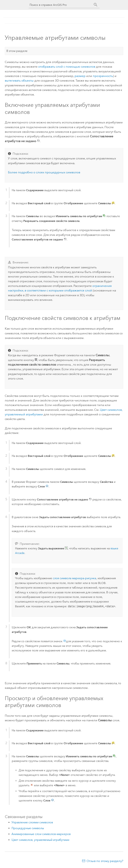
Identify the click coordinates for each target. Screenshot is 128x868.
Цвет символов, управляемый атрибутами (40, 840)
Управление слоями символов (32, 822)
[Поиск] (96, 5)
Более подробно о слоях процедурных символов (44, 172)
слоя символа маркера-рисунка (74, 578)
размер (80, 76)
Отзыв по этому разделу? (105, 861)
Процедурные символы (28, 828)
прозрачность (103, 76)
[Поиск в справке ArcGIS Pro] (61, 5)
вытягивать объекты (19, 80)
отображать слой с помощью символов (67, 67)
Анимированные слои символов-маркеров (41, 834)
